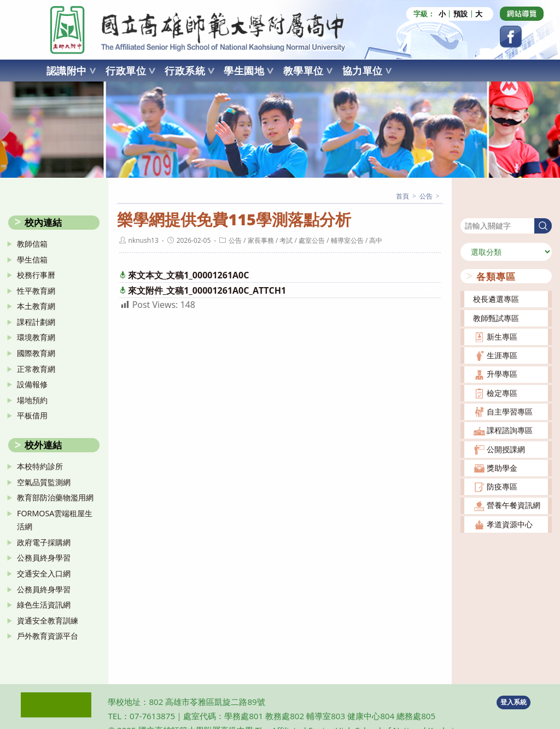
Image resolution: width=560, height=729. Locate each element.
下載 (426, 275)
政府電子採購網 (44, 542)
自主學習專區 (510, 412)
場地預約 (32, 400)
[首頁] (402, 196)
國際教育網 (36, 353)
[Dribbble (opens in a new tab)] (522, 14)
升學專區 (502, 374)
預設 (460, 14)
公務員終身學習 (44, 558)
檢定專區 (502, 393)
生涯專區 (502, 355)
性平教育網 (36, 291)
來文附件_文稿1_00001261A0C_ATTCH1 (207, 290)
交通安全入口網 (44, 573)
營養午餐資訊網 (514, 505)
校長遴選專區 (496, 299)
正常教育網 (36, 369)
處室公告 (312, 240)
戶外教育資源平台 (48, 636)
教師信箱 (32, 244)
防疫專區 (502, 486)
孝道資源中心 (510, 524)
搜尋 (468, 211)
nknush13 (144, 240)
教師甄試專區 (496, 318)
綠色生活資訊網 (44, 605)
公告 (235, 240)
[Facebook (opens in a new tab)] (511, 37)
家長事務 (261, 240)
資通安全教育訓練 (48, 620)
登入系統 (514, 702)
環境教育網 (36, 337)
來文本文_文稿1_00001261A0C (189, 275)
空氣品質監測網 (44, 482)
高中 (376, 240)
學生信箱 (32, 259)
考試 (286, 240)
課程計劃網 (36, 322)
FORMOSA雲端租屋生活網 (55, 520)
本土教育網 (36, 306)
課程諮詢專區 (510, 430)
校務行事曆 (36, 275)
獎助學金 (502, 468)
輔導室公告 (347, 240)
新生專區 (502, 337)
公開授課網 (506, 449)
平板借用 (32, 415)
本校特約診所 (40, 466)
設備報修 (32, 384)
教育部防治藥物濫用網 (55, 497)
